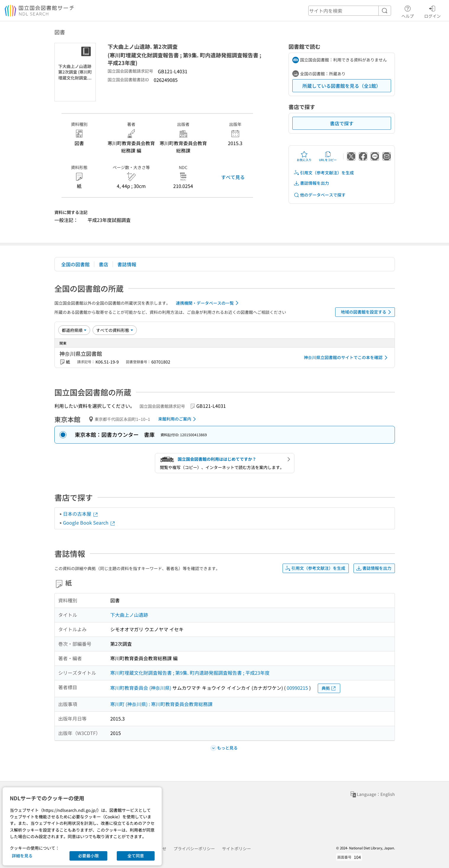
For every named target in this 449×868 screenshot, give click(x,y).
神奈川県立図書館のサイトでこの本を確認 (347, 358)
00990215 (297, 688)
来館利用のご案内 (178, 419)
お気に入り (304, 156)
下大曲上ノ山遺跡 (129, 615)
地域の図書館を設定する (367, 312)
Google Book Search (89, 523)
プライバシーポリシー (194, 848)
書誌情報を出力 (311, 183)
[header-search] (350, 11)
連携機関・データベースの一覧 (208, 303)
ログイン (432, 11)
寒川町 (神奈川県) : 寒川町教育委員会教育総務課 (161, 704)
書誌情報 (127, 264)
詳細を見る (22, 856)
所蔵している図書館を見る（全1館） (342, 86)
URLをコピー (328, 156)
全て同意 (136, 856)
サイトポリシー (236, 848)
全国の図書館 (75, 264)
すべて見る (233, 177)
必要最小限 (88, 856)
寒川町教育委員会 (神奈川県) (141, 688)
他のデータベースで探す (320, 195)
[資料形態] (115, 330)
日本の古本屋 (81, 514)
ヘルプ (408, 11)
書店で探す (342, 123)
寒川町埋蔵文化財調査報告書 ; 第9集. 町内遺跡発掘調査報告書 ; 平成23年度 (190, 673)
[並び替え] (74, 330)
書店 (103, 264)
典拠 (329, 688)
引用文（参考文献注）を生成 (324, 173)
